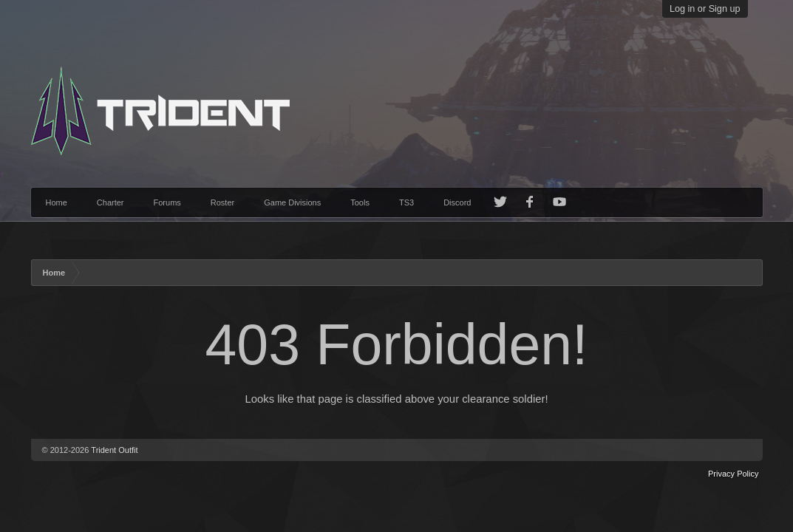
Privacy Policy (733, 474)
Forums (167, 202)
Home (57, 202)
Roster (222, 202)
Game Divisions (292, 202)
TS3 (406, 202)
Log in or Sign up (705, 9)
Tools (360, 202)
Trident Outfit (114, 450)
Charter (110, 202)
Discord (457, 202)
